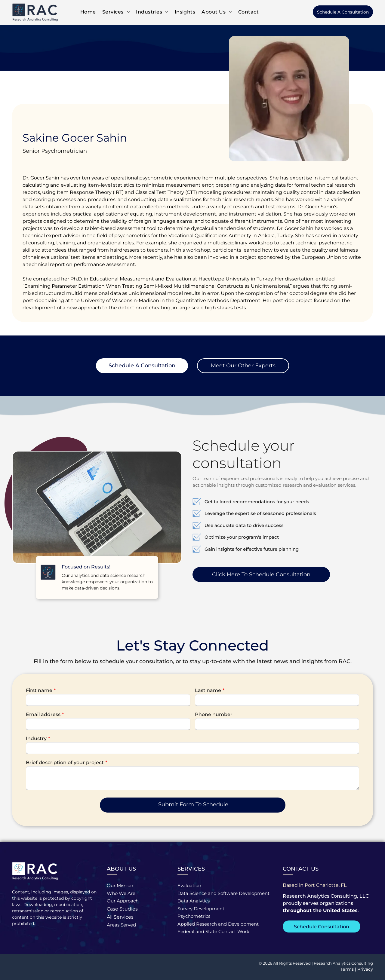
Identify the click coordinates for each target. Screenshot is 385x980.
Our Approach (123, 901)
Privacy (365, 969)
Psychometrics (194, 916)
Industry (36, 738)
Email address (43, 714)
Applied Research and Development (218, 924)
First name (39, 690)
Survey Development (201, 909)
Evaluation (189, 885)
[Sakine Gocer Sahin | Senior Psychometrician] (289, 99)
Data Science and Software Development (223, 893)
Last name (208, 690)
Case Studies (122, 909)
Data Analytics (194, 901)
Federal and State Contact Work (213, 931)
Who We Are (121, 893)
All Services (120, 917)
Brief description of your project (65, 763)
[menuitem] (88, 12)
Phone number (214, 714)
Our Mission (120, 885)
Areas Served (121, 925)
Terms (347, 969)
